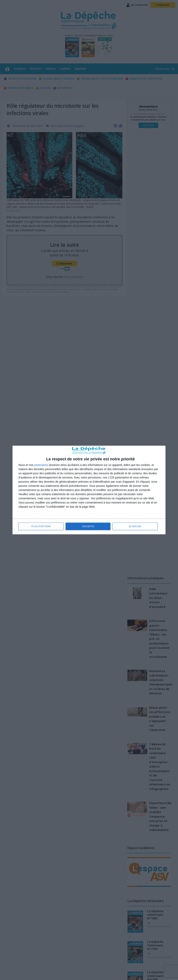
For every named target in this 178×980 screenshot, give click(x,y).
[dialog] (89, 490)
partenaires (41, 465)
